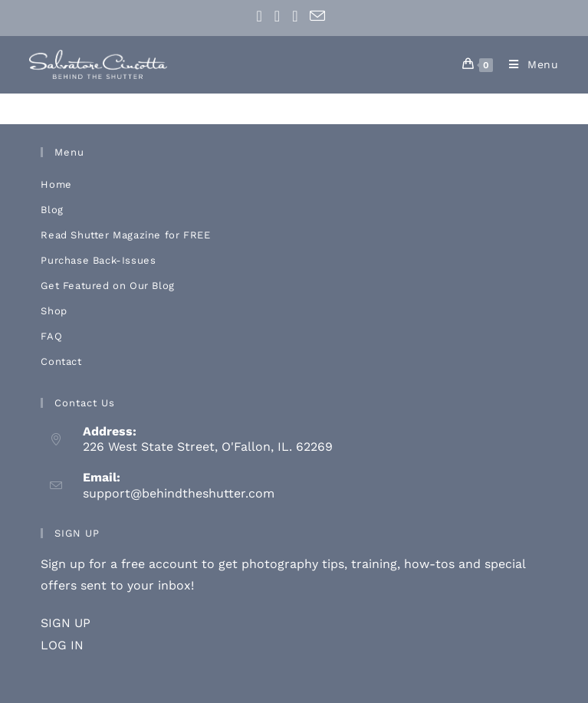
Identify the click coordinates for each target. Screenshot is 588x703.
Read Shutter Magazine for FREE (125, 235)
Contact (61, 361)
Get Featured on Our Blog (107, 286)
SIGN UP (66, 623)
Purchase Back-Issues (98, 260)
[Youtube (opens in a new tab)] (295, 16)
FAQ (51, 336)
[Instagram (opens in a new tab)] (277, 16)
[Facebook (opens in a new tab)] (263, 16)
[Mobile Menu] (528, 64)
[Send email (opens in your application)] (317, 16)
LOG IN (62, 645)
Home (56, 184)
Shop (54, 311)
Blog (52, 210)
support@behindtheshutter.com (179, 493)
